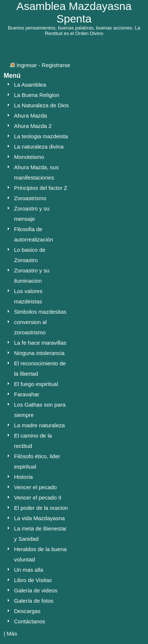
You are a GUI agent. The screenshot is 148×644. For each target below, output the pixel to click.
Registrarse (56, 65)
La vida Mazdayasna (39, 518)
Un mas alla (29, 570)
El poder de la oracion (41, 508)
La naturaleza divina (39, 147)
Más (12, 633)
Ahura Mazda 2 (33, 126)
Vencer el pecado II (38, 497)
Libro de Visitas (33, 580)
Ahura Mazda (30, 116)
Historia (23, 477)
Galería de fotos (34, 601)
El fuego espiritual (36, 384)
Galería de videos (36, 590)
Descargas (27, 611)
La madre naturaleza (39, 425)
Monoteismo (29, 157)
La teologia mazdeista (41, 136)
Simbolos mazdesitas (40, 312)
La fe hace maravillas (40, 343)
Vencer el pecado (35, 487)
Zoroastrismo (30, 198)
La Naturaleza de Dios (41, 105)
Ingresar (27, 65)
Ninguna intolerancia (39, 353)
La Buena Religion (37, 95)
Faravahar (27, 394)
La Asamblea (30, 85)
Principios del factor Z (41, 188)
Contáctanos (30, 621)
